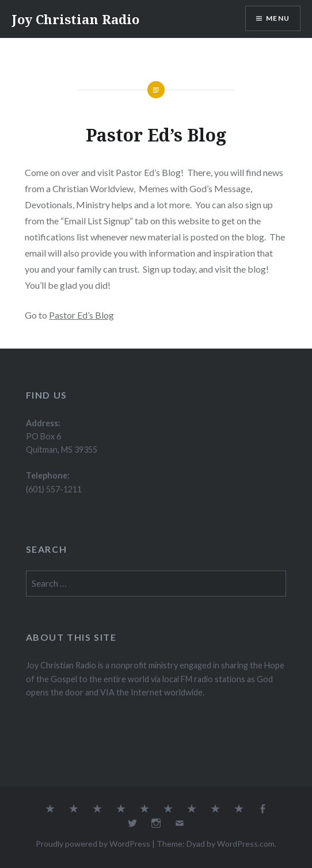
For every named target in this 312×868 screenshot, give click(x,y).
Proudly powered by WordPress (93, 844)
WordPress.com (246, 844)
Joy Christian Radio (75, 19)
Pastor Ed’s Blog (81, 315)
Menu (278, 18)
